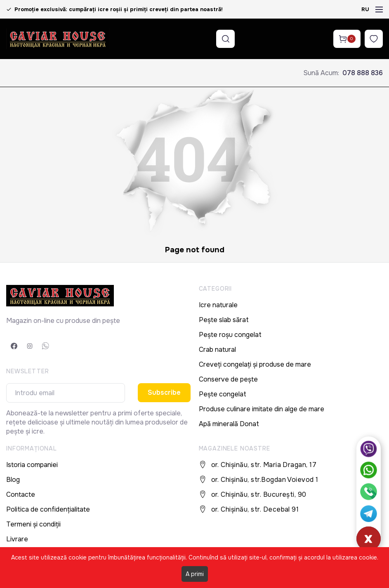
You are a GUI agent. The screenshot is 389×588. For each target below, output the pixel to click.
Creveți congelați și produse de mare (255, 364)
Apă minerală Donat (229, 424)
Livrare (17, 539)
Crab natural (217, 350)
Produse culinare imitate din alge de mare (262, 409)
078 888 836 (363, 73)
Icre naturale (218, 305)
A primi (195, 574)
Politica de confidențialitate (48, 509)
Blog (13, 480)
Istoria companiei (32, 465)
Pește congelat (223, 394)
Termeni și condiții (33, 524)
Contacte (21, 494)
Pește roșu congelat (230, 335)
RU (365, 9)
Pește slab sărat (224, 320)
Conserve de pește (228, 379)
